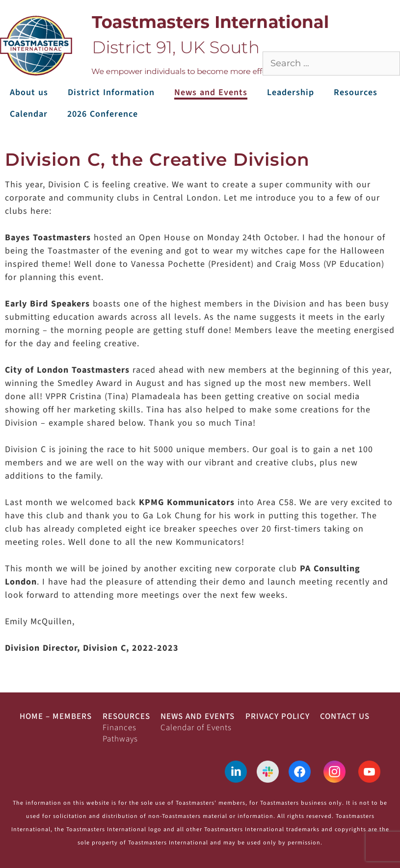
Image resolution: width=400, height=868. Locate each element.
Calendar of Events (196, 728)
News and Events (211, 92)
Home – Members (56, 716)
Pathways (120, 739)
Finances (120, 728)
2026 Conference (103, 114)
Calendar (29, 114)
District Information (111, 92)
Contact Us (345, 716)
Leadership (291, 92)
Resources (356, 92)
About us (29, 92)
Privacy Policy (278, 716)
